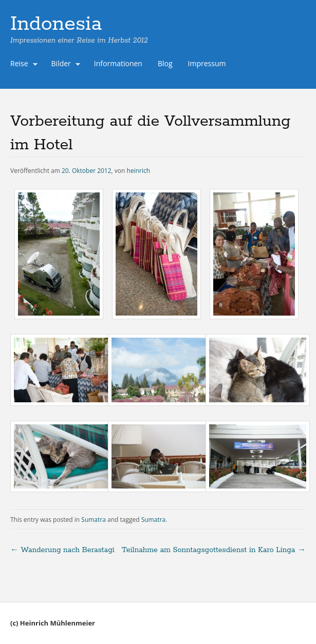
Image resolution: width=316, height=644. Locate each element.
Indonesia (56, 24)
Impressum (207, 63)
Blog (165, 63)
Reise (22, 65)
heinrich (139, 171)
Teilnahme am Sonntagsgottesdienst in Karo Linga (214, 550)
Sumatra (94, 520)
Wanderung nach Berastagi (62, 550)
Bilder (64, 65)
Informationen (118, 63)
